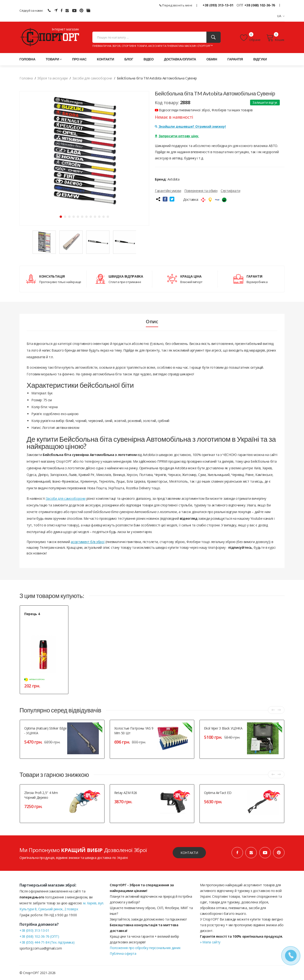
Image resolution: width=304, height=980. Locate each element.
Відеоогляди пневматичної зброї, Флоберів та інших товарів (204, 110)
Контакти (105, 59)
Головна (27, 59)
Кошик (275, 38)
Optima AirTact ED (218, 793)
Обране (250, 38)
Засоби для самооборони (66, 498)
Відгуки (260, 59)
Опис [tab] (152, 322)
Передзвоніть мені (176, 5)
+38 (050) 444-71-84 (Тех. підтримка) (47, 942)
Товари (54, 59)
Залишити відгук (265, 102)
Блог (129, 59)
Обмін (212, 59)
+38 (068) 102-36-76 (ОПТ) (39, 936)
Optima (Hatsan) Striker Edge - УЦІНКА (45, 731)
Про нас (79, 59)
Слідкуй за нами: (31, 10)
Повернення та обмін (201, 191)
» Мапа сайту (210, 942)
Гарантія (235, 59)
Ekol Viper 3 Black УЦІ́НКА (223, 728)
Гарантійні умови (168, 191)
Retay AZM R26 (126, 793)
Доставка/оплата (180, 59)
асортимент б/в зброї (88, 542)
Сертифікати (230, 191)
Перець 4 (32, 614)
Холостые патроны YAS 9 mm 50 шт (134, 731)
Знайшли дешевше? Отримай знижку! (190, 126)
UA (281, 16)
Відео (148, 59)
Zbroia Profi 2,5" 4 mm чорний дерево (41, 795)
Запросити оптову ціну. (177, 136)
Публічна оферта (123, 953)
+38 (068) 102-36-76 (260, 5)
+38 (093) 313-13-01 (218, 5)
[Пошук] (214, 37)
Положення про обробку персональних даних (145, 948)
